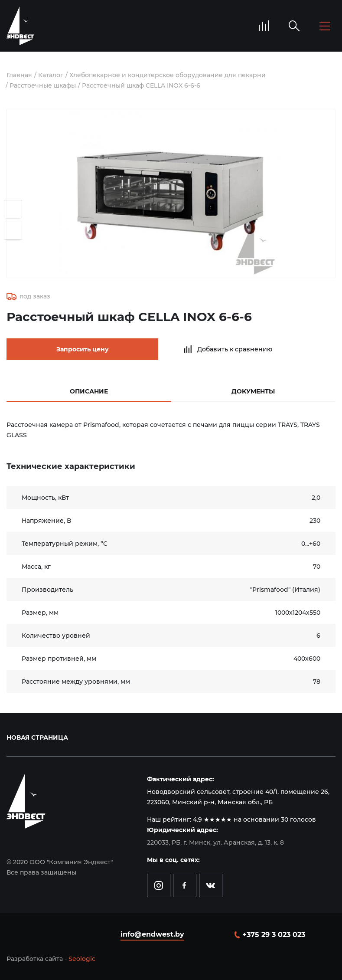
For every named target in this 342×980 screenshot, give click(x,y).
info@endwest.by (152, 934)
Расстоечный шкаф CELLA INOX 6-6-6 (141, 85)
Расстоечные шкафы (43, 85)
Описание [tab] (89, 391)
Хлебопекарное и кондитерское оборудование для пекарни (168, 75)
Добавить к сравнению (235, 349)
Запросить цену (83, 349)
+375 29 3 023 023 (274, 935)
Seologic (82, 959)
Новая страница (37, 737)
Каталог (51, 75)
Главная (19, 75)
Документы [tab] (253, 391)
